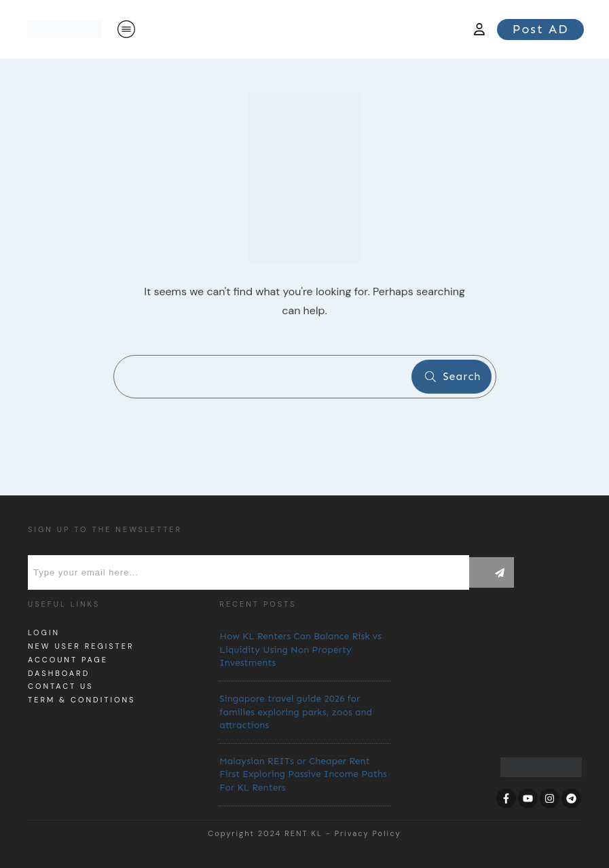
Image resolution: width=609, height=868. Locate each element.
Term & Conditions (81, 700)
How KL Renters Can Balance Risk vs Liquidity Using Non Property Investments (300, 649)
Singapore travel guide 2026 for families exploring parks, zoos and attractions (296, 712)
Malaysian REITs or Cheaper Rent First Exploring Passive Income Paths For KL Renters (303, 774)
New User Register (81, 646)
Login (44, 633)
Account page (68, 660)
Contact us (61, 686)
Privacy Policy (368, 833)
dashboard (59, 673)
